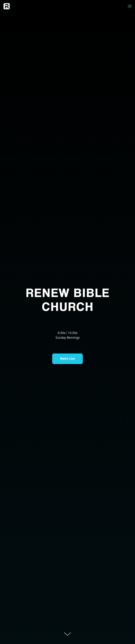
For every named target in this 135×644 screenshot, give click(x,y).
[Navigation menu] (130, 6)
